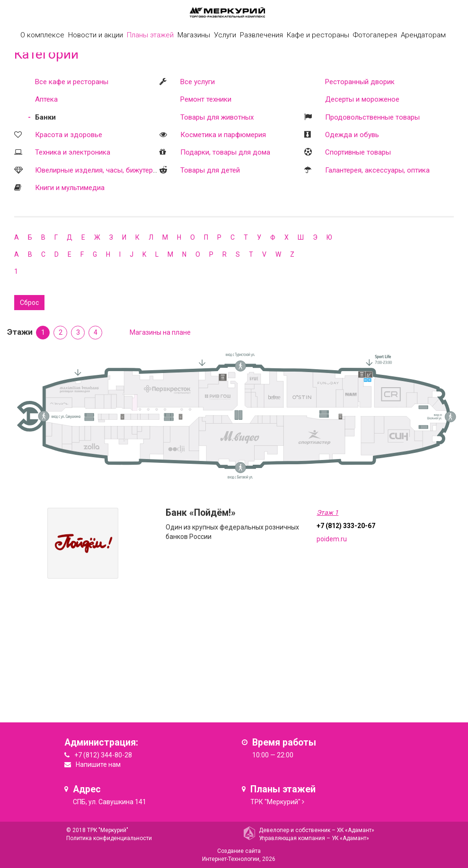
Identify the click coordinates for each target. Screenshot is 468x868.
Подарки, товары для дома (225, 152)
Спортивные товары (358, 152)
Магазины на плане (160, 332)
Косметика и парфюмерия (223, 135)
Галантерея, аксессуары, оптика (377, 170)
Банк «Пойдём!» (201, 513)
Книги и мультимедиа (70, 188)
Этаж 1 (327, 512)
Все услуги (198, 82)
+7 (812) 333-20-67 (346, 526)
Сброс (29, 303)
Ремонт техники (206, 99)
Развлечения (261, 35)
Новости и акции (96, 35)
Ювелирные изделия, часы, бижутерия (98, 170)
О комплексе (42, 35)
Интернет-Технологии (231, 859)
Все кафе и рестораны (72, 82)
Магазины (194, 35)
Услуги (225, 35)
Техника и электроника (73, 152)
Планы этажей (150, 35)
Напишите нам (98, 764)
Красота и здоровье (69, 135)
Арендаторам (423, 35)
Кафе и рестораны (318, 35)
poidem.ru (332, 539)
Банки (45, 117)
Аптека (46, 99)
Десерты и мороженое (362, 99)
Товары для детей (210, 170)
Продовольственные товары (372, 117)
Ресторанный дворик (360, 82)
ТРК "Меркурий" (275, 802)
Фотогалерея (375, 35)
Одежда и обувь (352, 135)
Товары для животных (217, 117)
